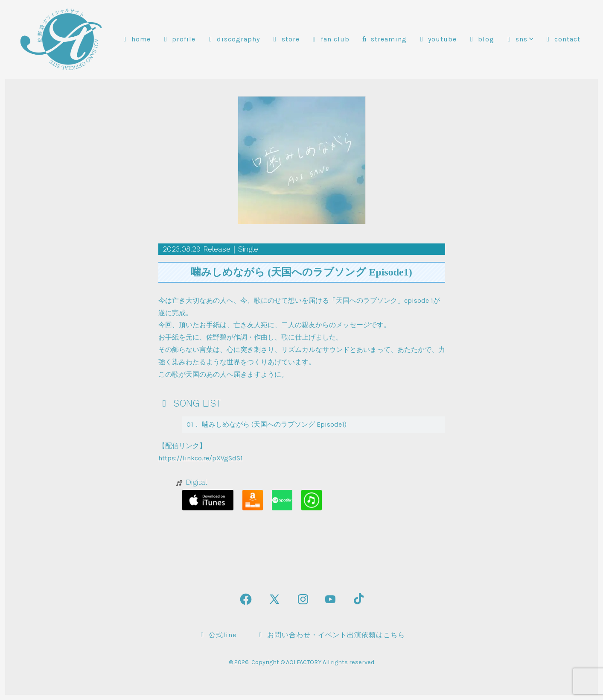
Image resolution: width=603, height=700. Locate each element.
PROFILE (178, 39)
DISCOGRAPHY (233, 39)
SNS (519, 39)
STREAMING (383, 39)
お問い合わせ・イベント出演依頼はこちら (331, 635)
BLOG (481, 39)
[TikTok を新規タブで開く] (358, 599)
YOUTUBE (437, 39)
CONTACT (562, 39)
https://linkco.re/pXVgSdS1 (201, 458)
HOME (136, 39)
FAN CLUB (330, 39)
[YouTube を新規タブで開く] (330, 599)
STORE (285, 39)
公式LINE (217, 635)
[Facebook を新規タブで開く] (246, 599)
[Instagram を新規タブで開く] (303, 599)
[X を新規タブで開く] (274, 599)
